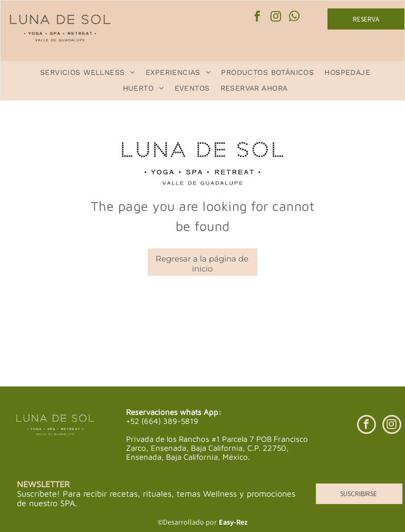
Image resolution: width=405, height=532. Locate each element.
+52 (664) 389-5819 (162, 421)
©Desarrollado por (187, 522)
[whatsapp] (294, 18)
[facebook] (257, 18)
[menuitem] (88, 72)
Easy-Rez (233, 522)
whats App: (201, 412)
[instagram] (276, 18)
